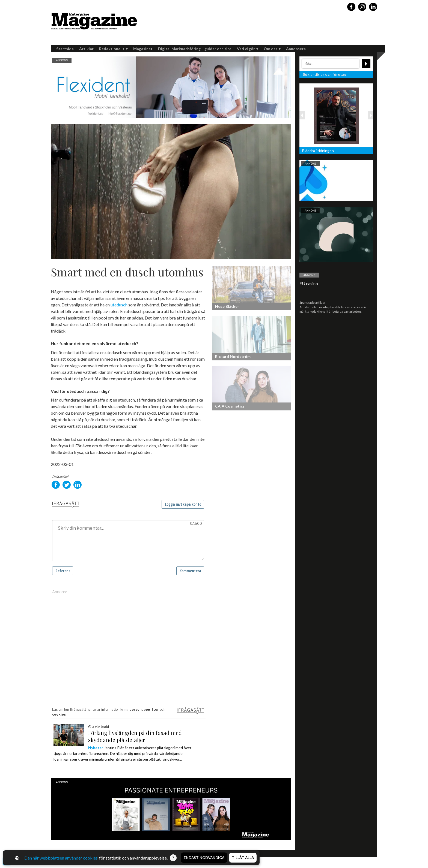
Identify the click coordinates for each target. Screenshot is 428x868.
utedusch (119, 305)
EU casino (309, 283)
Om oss (272, 49)
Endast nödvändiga (204, 858)
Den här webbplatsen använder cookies (61, 858)
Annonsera (296, 49)
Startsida (65, 49)
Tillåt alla (243, 858)
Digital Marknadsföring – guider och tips (195, 49)
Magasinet (143, 49)
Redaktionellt (113, 49)
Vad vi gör (248, 49)
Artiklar (86, 49)
